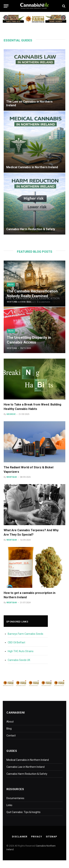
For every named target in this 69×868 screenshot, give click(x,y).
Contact (11, 736)
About (10, 722)
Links (9, 805)
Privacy (37, 837)
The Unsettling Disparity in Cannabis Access (29, 340)
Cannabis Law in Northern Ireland (25, 767)
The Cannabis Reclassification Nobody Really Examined (32, 294)
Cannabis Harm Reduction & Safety (31, 229)
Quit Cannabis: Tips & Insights (23, 812)
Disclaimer (20, 837)
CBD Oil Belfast (16, 642)
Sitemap (51, 837)
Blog (9, 729)
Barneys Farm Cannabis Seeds (25, 634)
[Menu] (6, 6)
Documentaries (15, 798)
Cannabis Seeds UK (19, 660)
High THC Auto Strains (21, 651)
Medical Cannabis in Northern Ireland (32, 167)
